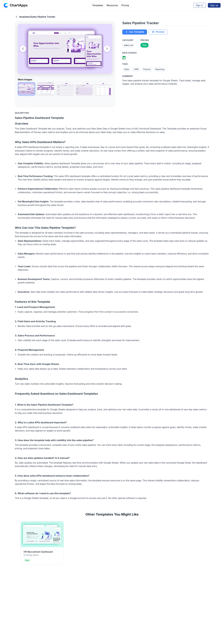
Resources (112, 5)
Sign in (199, 5)
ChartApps (19, 5)
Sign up (214, 5)
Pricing (125, 5)
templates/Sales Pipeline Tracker (35, 17)
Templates (98, 5)
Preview (158, 32)
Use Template (135, 32)
